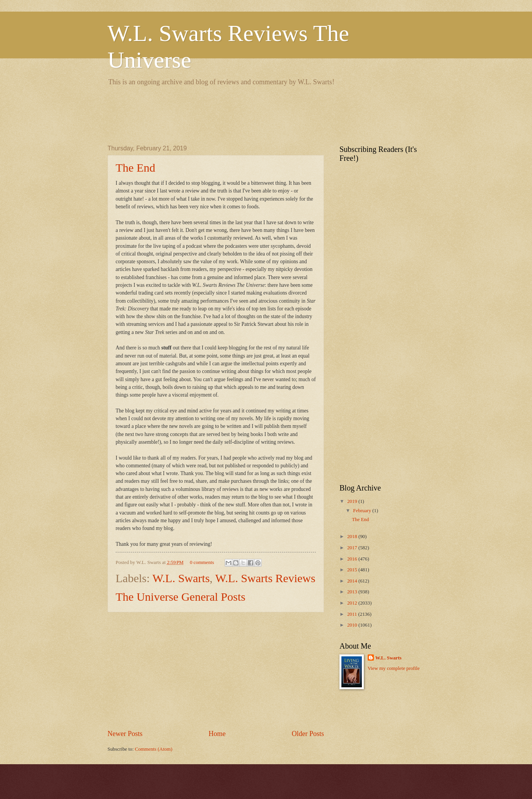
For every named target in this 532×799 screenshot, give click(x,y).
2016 (353, 559)
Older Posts (308, 734)
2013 (353, 592)
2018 (353, 537)
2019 (353, 501)
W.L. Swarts (181, 578)
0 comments (202, 562)
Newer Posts (125, 734)
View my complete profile (394, 668)
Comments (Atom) (154, 749)
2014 (353, 581)
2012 (353, 603)
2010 (353, 625)
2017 (353, 548)
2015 (353, 570)
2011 (353, 614)
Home (217, 734)
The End (135, 168)
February (363, 511)
